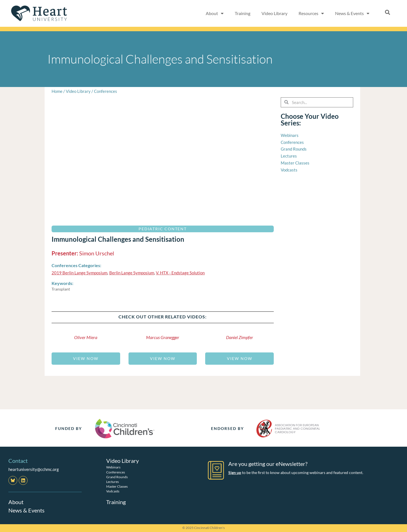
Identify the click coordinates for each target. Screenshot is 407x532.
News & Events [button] (352, 13)
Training (243, 13)
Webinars (113, 467)
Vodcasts (113, 491)
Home (57, 91)
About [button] (215, 13)
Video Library (274, 13)
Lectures (112, 482)
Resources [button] (311, 13)
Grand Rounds (117, 477)
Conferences (106, 91)
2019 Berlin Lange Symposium (79, 273)
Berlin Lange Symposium (132, 273)
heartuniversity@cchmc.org (34, 469)
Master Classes (117, 486)
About (16, 502)
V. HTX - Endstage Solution (180, 273)
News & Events (26, 510)
